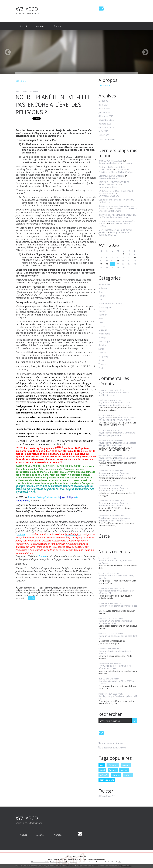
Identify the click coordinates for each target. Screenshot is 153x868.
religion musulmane (25, 590)
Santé (101, 349)
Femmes (103, 296)
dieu (77, 590)
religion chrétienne (78, 588)
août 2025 (103, 131)
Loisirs (102, 326)
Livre (101, 322)
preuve (19, 593)
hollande (104, 775)
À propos (58, 26)
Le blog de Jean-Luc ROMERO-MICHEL (114, 234)
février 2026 (104, 109)
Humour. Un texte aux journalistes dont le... (118, 637)
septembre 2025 (106, 128)
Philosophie (104, 334)
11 (135, 257)
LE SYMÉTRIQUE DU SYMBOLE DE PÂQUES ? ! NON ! (115, 667)
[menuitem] (24, 26)
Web (101, 368)
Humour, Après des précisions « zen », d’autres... (114, 474)
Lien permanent (25, 588)
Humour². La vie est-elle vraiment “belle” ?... (115, 652)
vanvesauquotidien (108, 187)
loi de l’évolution (61, 595)
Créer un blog (72, 856)
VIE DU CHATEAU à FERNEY (114, 225)
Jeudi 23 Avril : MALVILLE (110, 161)
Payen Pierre (105, 403)
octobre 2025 (105, 124)
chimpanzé (44, 593)
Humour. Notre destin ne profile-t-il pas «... (116, 394)
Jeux (101, 319)
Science (102, 353)
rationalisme (68, 590)
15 (118, 261)
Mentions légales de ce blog (59, 862)
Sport (101, 360)
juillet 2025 (104, 135)
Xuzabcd (103, 518)
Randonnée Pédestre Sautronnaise (115, 163)
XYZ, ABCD (27, 9)
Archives (40, 26)
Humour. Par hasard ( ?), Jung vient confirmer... (115, 562)
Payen (101, 393)
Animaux (103, 288)
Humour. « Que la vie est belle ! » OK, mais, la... (116, 577)
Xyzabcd (102, 473)
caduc (42, 595)
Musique (103, 330)
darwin (49, 595)
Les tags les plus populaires (96, 859)
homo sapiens (107, 780)
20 (107, 264)
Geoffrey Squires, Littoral (111, 176)
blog (120, 862)
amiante (21, 534)
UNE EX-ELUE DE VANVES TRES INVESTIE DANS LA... (114, 183)
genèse (27, 595)
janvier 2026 (104, 112)
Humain (102, 311)
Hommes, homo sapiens (110, 303)
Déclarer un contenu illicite (40, 862)
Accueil (24, 26)
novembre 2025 (106, 120)
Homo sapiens (106, 307)
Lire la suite (104, 85)
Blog (101, 292)
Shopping (103, 356)
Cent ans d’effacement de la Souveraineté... (112, 168)
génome (33, 593)
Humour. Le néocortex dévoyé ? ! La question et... (118, 444)
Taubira (43, 556)
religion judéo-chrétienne (48, 590)
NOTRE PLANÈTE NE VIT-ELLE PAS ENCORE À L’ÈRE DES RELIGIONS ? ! (53, 104)
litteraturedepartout (108, 178)
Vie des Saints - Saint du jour (116, 217)
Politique (103, 338)
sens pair (20, 598)
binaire (19, 595)
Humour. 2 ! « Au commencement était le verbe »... (115, 404)
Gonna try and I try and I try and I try (116, 200)
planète (49, 588)
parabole (85, 590)
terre (56, 588)
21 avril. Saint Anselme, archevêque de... (118, 215)
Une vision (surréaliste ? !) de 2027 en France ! (116, 682)
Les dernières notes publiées (77, 859)
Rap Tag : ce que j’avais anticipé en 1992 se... (118, 697)
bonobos (54, 593)
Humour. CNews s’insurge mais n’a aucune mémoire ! (115, 622)
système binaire (84, 593)
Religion (102, 345)
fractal (35, 595)
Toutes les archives (107, 139)
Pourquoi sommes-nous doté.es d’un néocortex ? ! (116, 592)
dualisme (71, 593)
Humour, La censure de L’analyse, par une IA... (117, 434)
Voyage (102, 364)
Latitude (106, 202)
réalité (63, 593)
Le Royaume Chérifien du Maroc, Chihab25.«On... (116, 171)
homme (126, 765)
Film (100, 300)
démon (79, 595)
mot (92, 595)
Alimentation (105, 285)
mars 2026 (104, 105)
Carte (104, 536)
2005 (26, 593)
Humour (103, 315)
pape (72, 595)
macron (124, 770)
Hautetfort (82, 856)
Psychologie (104, 341)
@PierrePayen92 (107, 796)
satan (86, 595)
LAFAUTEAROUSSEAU (109, 196)
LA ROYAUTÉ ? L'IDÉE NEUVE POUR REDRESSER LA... (116, 192)
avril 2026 (103, 101)
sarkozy (128, 775)
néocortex (113, 765)
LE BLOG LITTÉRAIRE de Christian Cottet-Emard (118, 210)
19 (101, 264)
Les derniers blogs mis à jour (57, 859)
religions (64, 588)
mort (102, 770)
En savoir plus (126, 866)
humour (113, 770)
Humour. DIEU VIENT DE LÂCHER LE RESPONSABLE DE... (117, 419)
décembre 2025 (106, 116)
